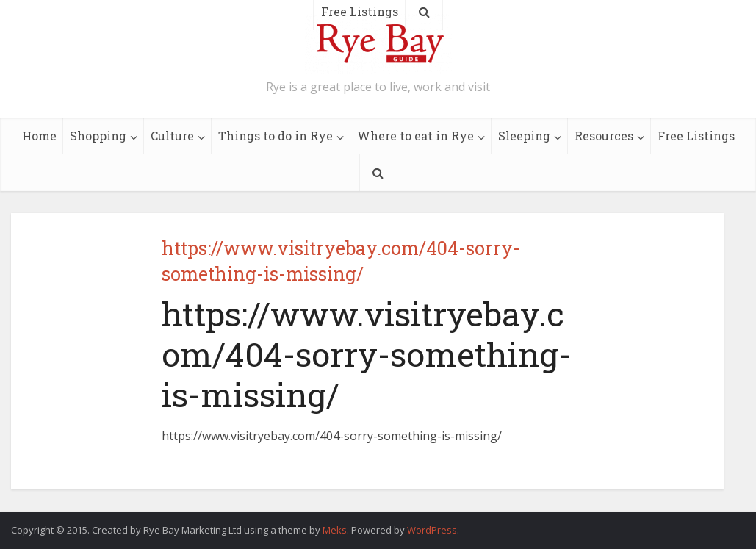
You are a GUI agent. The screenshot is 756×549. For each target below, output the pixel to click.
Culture (172, 136)
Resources (604, 136)
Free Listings (696, 136)
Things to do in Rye (276, 136)
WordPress (432, 530)
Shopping (98, 136)
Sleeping (524, 136)
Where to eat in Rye (415, 136)
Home (39, 136)
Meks (335, 530)
